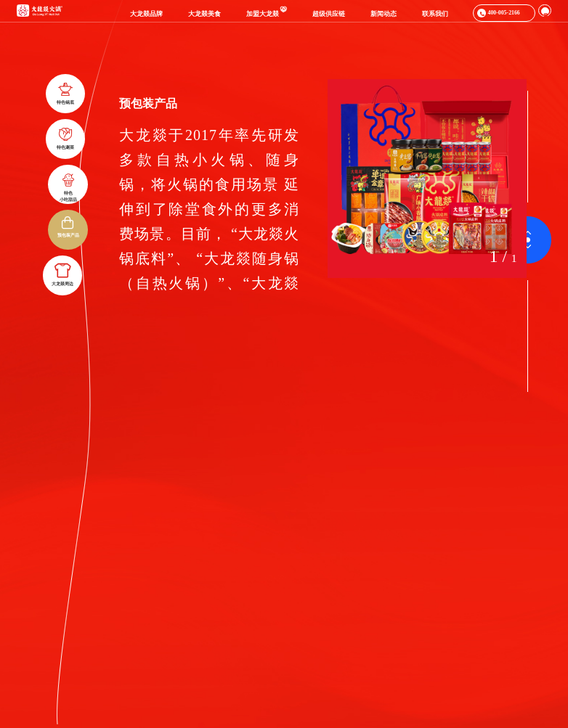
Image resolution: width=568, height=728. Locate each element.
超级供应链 (329, 14)
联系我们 (435, 14)
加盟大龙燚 (267, 14)
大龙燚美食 (204, 14)
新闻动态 (384, 14)
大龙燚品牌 (146, 14)
